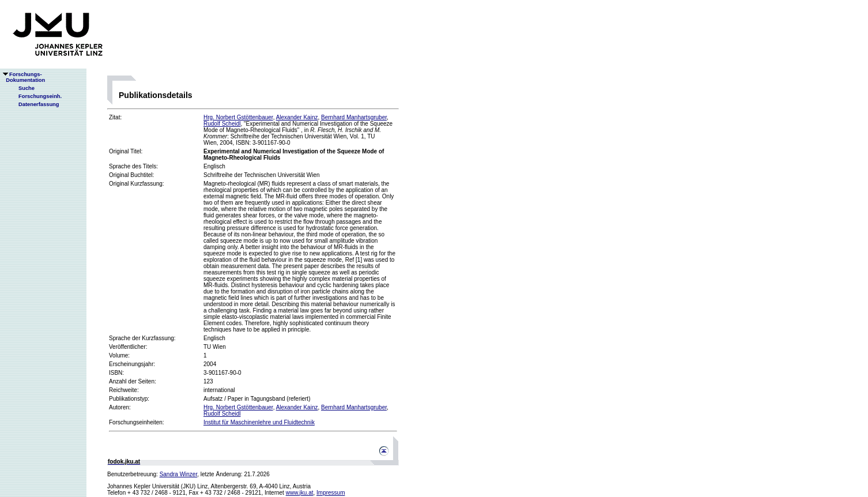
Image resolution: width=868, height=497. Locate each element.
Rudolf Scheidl (222, 124)
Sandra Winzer (179, 474)
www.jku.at (300, 493)
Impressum (331, 493)
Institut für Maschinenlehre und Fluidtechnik (259, 422)
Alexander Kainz (297, 117)
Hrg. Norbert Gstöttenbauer (238, 117)
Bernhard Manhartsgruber (354, 117)
